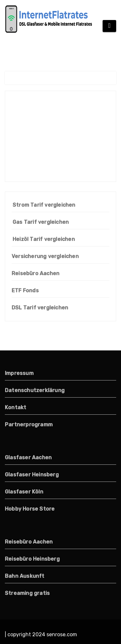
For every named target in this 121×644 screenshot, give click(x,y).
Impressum (19, 373)
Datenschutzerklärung (35, 390)
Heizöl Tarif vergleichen (44, 239)
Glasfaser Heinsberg (32, 475)
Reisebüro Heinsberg (32, 559)
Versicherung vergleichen (45, 256)
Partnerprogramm (29, 425)
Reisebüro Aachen (35, 273)
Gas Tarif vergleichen (41, 222)
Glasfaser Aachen (28, 457)
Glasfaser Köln (24, 492)
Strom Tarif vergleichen (44, 205)
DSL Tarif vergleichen (40, 308)
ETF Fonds (25, 291)
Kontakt (15, 407)
